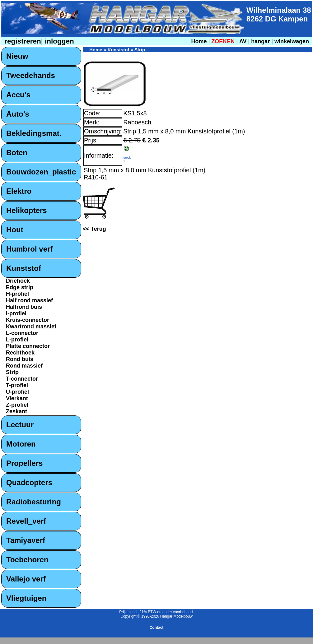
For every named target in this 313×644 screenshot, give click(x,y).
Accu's (18, 95)
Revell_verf (26, 521)
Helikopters (27, 210)
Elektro (19, 191)
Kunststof (24, 268)
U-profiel (17, 392)
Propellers (24, 463)
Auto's (18, 114)
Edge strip (20, 287)
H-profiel (17, 294)
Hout (15, 230)
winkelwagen (292, 41)
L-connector (22, 333)
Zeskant (16, 411)
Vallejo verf (26, 579)
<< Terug (94, 229)
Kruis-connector (28, 320)
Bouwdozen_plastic (41, 172)
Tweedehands (31, 75)
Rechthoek (20, 353)
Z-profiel (17, 405)
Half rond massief (29, 300)
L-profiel (17, 340)
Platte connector (28, 346)
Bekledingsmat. (34, 133)
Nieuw (17, 56)
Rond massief (24, 366)
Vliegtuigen (26, 598)
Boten (17, 153)
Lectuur (20, 425)
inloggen (58, 41)
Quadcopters (29, 482)
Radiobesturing (34, 502)
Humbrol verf (29, 249)
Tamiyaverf (26, 540)
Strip (12, 372)
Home (199, 41)
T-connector (22, 379)
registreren (22, 41)
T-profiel (17, 385)
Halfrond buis (24, 307)
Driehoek (18, 281)
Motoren (21, 444)
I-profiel (16, 313)
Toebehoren (27, 560)
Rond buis (20, 359)
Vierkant (17, 398)
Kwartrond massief (31, 327)
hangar (260, 41)
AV (244, 41)
